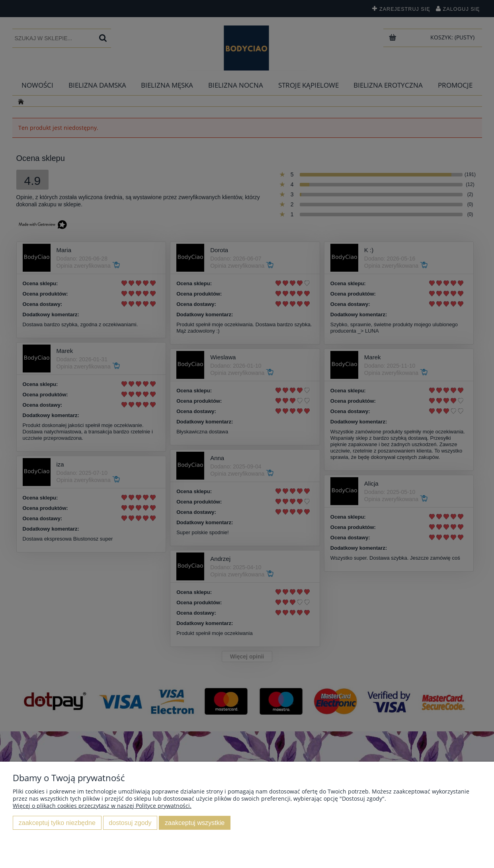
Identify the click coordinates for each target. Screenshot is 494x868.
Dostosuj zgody (130, 823)
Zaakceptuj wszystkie (195, 823)
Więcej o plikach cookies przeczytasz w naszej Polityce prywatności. (102, 806)
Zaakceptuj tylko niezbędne (57, 823)
